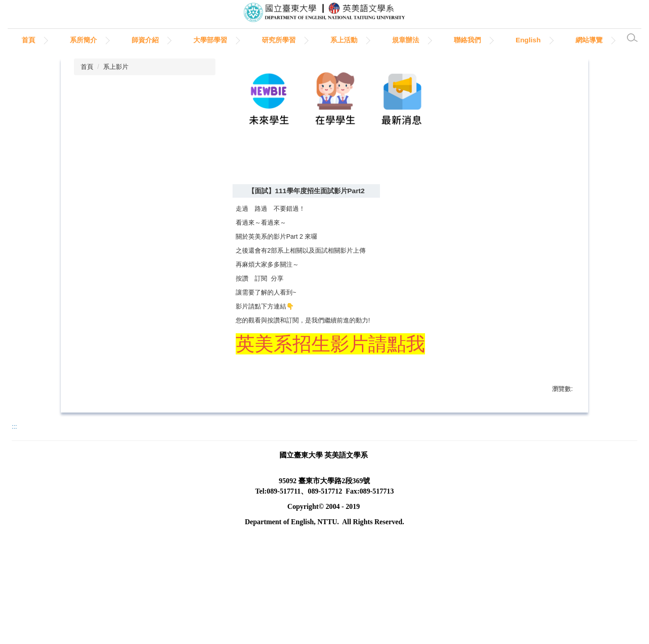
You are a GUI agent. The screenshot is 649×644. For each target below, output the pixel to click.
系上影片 (116, 90)
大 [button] (563, 234)
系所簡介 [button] (117, 40)
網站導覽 (27, 63)
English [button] (562, 40)
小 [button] (528, 234)
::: (17, 40)
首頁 (62, 40)
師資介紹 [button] (179, 40)
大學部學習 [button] (244, 40)
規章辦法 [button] (439, 40)
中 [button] (545, 234)
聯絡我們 (501, 40)
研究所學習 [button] (313, 40)
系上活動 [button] (378, 40)
